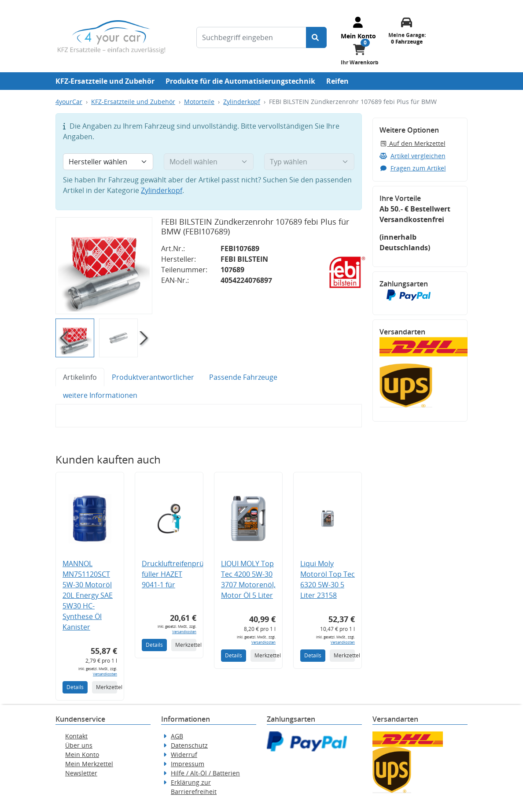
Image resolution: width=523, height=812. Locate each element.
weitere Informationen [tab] (100, 395)
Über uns (79, 745)
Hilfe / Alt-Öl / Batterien (205, 773)
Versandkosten (105, 674)
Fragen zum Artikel (413, 168)
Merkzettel (107, 687)
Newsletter (81, 773)
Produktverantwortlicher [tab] (153, 377)
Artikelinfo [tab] (80, 377)
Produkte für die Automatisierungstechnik (240, 81)
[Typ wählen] (309, 162)
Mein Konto (82, 755)
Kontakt (76, 736)
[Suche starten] (316, 37)
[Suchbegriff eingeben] (251, 37)
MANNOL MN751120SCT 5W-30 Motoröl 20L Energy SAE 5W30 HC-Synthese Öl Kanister (88, 595)
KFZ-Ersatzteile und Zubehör (105, 81)
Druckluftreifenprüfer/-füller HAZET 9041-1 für (180, 574)
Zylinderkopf (242, 102)
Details (75, 687)
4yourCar (69, 102)
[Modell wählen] (209, 162)
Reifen (337, 81)
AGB (177, 736)
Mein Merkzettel (89, 764)
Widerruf (184, 755)
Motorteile (199, 102)
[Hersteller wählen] (108, 162)
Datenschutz (189, 745)
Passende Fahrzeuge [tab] (243, 377)
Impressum (188, 764)
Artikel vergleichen (413, 156)
